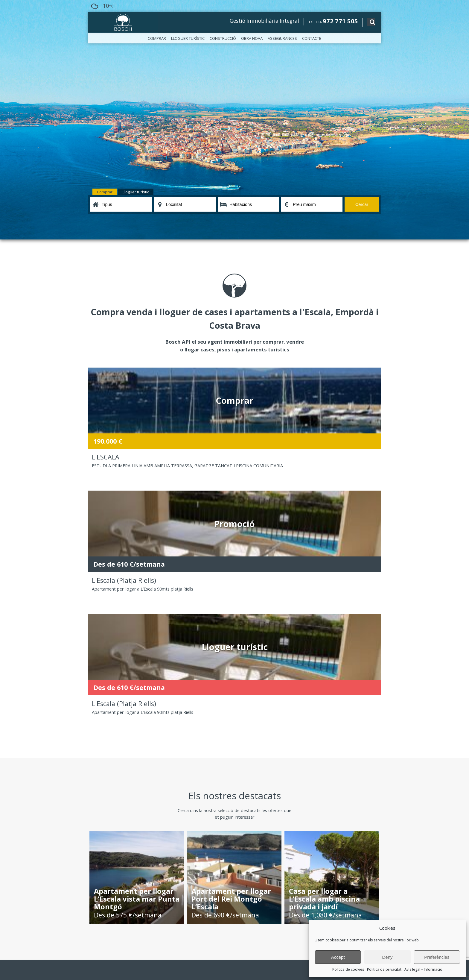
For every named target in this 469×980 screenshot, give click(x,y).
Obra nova (252, 38)
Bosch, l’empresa (103, 757)
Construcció (223, 38)
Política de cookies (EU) (108, 789)
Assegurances (282, 38)
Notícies (95, 770)
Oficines (95, 764)
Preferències (437, 957)
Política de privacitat (384, 969)
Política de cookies (348, 969)
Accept (338, 957)
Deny (387, 957)
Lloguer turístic (188, 38)
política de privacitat (188, 936)
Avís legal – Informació (423, 969)
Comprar (157, 38)
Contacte (312, 38)
